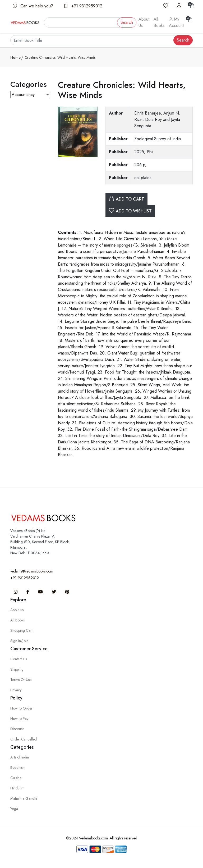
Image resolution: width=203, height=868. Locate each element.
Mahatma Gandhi (24, 798)
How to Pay (19, 719)
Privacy (16, 690)
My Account (176, 22)
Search (127, 22)
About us (17, 610)
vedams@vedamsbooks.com (32, 571)
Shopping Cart (21, 630)
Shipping (17, 669)
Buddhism (18, 767)
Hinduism (17, 788)
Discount (17, 729)
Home (15, 57)
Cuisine (16, 778)
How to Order (21, 708)
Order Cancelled (24, 739)
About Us (144, 22)
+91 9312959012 (83, 6)
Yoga (14, 809)
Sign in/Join (19, 641)
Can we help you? (33, 6)
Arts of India (20, 757)
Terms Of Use (21, 680)
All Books (159, 22)
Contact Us (19, 659)
